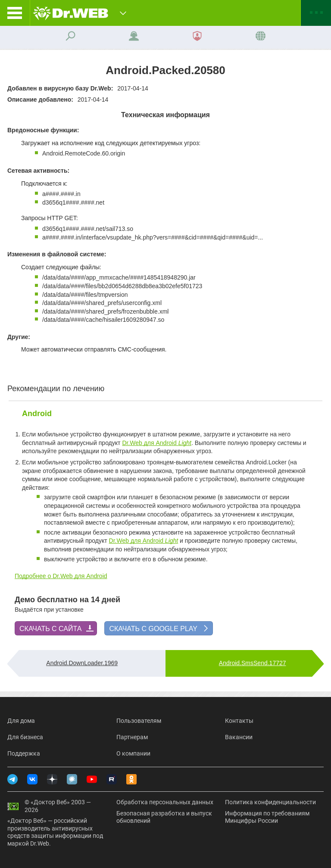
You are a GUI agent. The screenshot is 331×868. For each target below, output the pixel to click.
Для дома (21, 721)
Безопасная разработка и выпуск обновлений (164, 817)
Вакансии (239, 737)
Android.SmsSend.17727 (253, 663)
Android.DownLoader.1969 (82, 663)
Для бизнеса (25, 737)
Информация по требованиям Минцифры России (267, 817)
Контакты (239, 721)
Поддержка (24, 753)
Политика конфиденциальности (270, 802)
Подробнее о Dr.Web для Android (61, 576)
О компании (133, 753)
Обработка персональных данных (165, 802)
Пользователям (139, 721)
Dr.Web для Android (157, 443)
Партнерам (132, 737)
